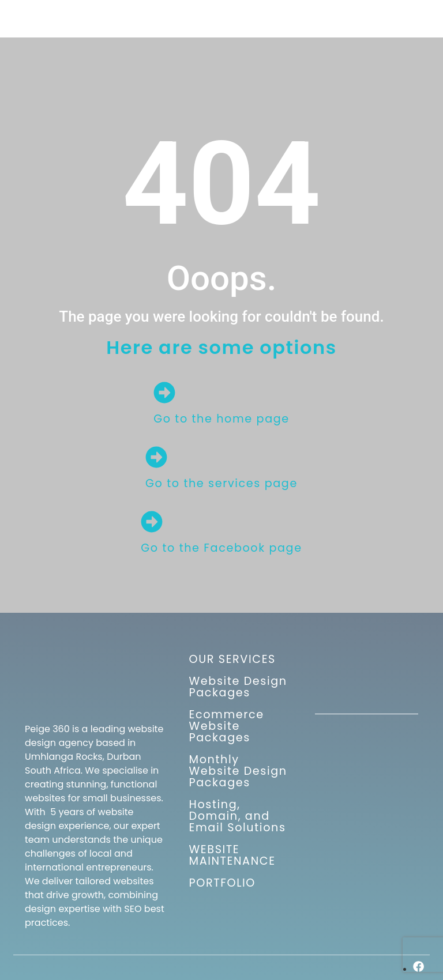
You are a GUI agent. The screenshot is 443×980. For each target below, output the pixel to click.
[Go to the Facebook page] (152, 522)
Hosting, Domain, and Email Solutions (238, 816)
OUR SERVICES (232, 659)
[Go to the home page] (164, 393)
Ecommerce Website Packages (227, 726)
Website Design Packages (238, 687)
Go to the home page (221, 419)
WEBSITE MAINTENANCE (232, 855)
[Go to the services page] (156, 457)
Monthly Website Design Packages (238, 771)
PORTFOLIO (222, 883)
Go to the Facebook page (221, 548)
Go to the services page (221, 483)
